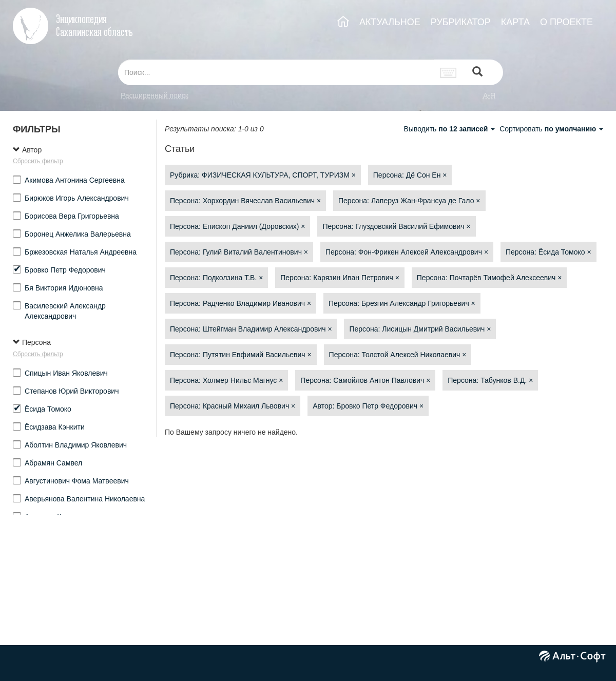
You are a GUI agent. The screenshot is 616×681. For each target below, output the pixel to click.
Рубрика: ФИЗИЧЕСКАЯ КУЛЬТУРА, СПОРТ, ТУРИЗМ (263, 175)
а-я (489, 95)
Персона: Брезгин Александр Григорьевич (402, 303)
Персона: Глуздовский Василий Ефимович (396, 226)
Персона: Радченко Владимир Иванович (240, 303)
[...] (276, 72)
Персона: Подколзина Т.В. (216, 278)
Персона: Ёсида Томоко (548, 252)
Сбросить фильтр (38, 161)
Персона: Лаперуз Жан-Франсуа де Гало (409, 201)
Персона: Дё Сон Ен (410, 175)
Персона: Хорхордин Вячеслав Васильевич (245, 201)
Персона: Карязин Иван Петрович (340, 278)
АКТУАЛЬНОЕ (390, 22)
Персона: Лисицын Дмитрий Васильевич (420, 329)
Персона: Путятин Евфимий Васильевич (241, 355)
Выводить (450, 129)
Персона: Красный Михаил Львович (233, 406)
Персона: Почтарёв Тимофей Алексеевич (489, 278)
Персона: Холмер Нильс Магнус (226, 380)
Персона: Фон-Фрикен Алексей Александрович (407, 252)
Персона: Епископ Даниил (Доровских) (237, 226)
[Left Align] (477, 73)
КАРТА (515, 22)
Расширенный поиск (155, 95)
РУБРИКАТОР (461, 22)
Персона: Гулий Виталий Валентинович (239, 252)
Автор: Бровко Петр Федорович (368, 406)
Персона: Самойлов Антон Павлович (365, 380)
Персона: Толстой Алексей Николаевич (398, 355)
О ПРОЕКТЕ (566, 22)
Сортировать (551, 129)
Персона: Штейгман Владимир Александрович (251, 329)
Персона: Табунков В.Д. (490, 380)
